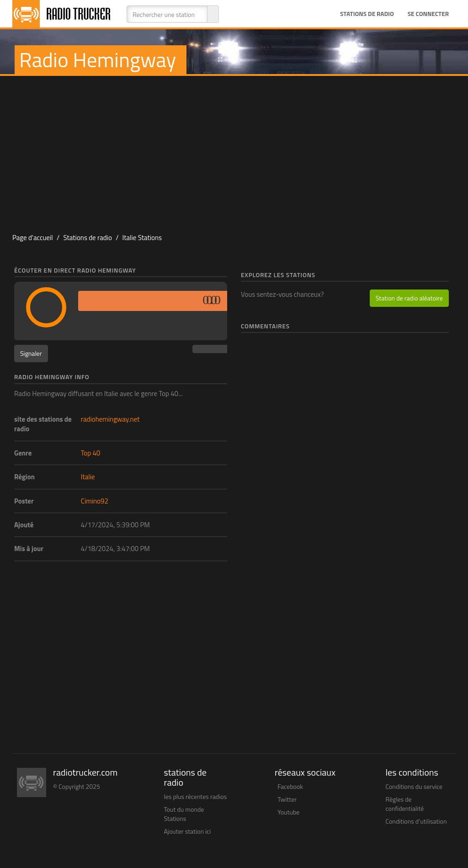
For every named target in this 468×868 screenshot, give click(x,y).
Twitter (287, 799)
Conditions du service (414, 786)
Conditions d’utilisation (416, 821)
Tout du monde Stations (184, 814)
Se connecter (428, 14)
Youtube (288, 812)
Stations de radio (367, 14)
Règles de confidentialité (405, 804)
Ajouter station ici (188, 831)
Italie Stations (142, 238)
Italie (88, 477)
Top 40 (90, 453)
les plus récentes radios (196, 796)
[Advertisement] (234, 149)
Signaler (31, 353)
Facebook (290, 786)
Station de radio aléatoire (409, 298)
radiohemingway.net (110, 419)
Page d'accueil (33, 238)
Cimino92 (95, 501)
